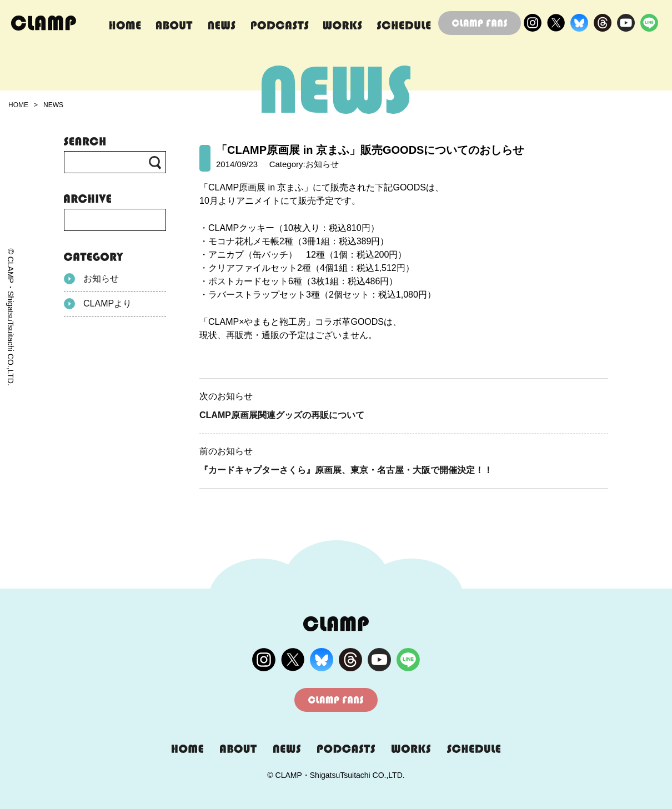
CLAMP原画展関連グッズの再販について (282, 415)
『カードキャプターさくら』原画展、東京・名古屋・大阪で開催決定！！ (346, 470)
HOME (18, 105)
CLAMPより (98, 304)
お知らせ (91, 279)
